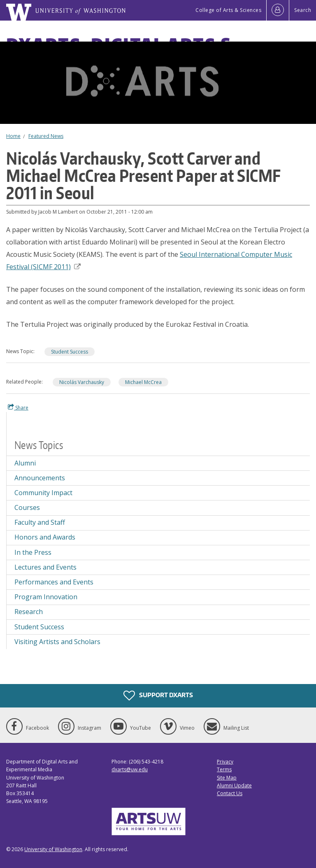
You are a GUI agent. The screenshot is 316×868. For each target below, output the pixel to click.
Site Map (227, 778)
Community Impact (43, 493)
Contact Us (230, 793)
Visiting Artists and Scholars (57, 642)
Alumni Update (234, 785)
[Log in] (278, 10)
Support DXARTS (158, 696)
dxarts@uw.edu (130, 769)
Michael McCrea (143, 382)
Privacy (225, 762)
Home (13, 136)
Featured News (46, 136)
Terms (224, 769)
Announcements (40, 478)
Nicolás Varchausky (82, 382)
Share (18, 407)
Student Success (70, 352)
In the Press (33, 552)
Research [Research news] (29, 612)
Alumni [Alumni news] (25, 463)
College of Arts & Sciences (228, 10)
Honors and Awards (45, 537)
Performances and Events (54, 582)
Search (303, 10)
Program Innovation (46, 597)
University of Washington (53, 849)
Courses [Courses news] (27, 507)
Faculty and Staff (40, 522)
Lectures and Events (45, 567)
